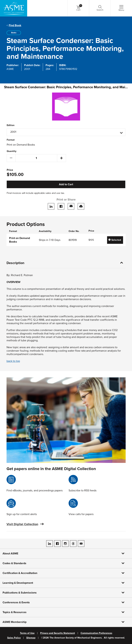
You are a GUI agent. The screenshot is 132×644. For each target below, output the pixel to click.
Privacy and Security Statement (58, 633)
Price (10, 170)
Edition (11, 125)
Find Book (15, 25)
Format (11, 140)
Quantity (12, 151)
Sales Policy (14, 638)
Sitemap (31, 638)
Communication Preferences (96, 633)
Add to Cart (66, 184)
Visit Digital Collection (22, 524)
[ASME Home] (14, 8)
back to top (13, 361)
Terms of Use (27, 633)
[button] (66, 132)
